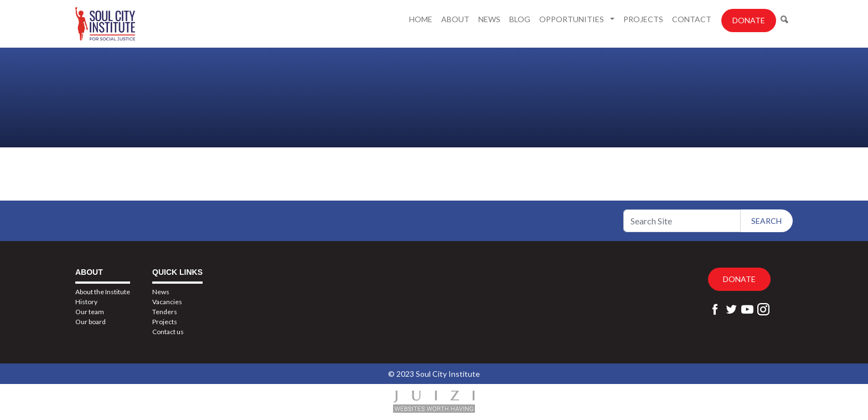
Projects (643, 19)
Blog (520, 19)
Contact (692, 19)
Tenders (165, 312)
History (86, 302)
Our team (90, 312)
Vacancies (167, 302)
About (455, 19)
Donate (749, 20)
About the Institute (103, 292)
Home (421, 19)
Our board (91, 322)
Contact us (168, 332)
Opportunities (572, 19)
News (489, 19)
